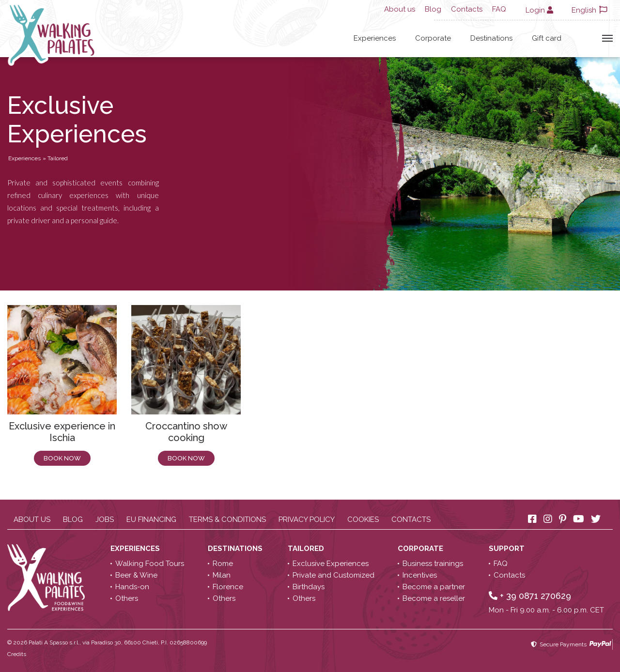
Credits (17, 654)
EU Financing (151, 519)
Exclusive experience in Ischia (62, 432)
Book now (62, 458)
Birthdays (309, 587)
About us (400, 9)
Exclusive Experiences (331, 564)
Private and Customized (333, 575)
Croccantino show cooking (186, 432)
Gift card (547, 38)
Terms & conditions (227, 519)
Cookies (363, 519)
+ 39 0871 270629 (530, 596)
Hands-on (132, 587)
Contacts (467, 9)
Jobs (105, 519)
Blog (433, 9)
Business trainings (433, 564)
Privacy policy (307, 519)
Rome (223, 564)
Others (127, 598)
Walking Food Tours (150, 564)
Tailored (307, 549)
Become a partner (434, 587)
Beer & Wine (136, 575)
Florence (228, 587)
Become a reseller (434, 598)
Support (508, 549)
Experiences (375, 38)
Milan (222, 575)
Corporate (433, 38)
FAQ (499, 9)
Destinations (491, 38)
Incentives (420, 575)
